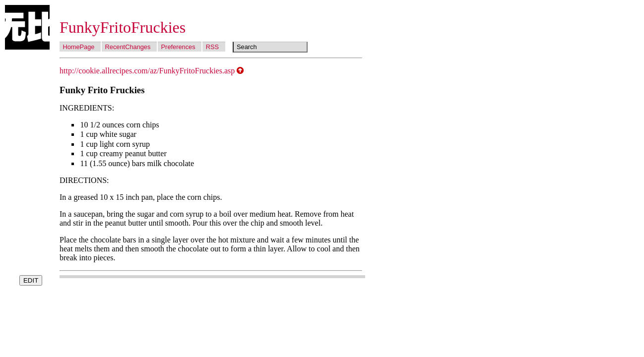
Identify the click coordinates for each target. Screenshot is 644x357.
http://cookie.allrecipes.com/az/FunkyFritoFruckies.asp (147, 71)
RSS (212, 47)
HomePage (78, 47)
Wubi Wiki (27, 27)
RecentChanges (128, 47)
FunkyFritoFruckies (123, 27)
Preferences (178, 47)
